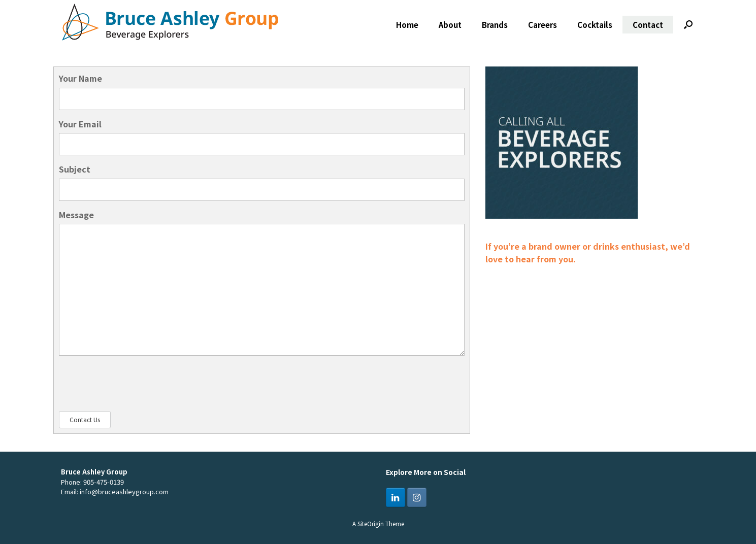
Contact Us (85, 419)
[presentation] (136, 383)
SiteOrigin (371, 524)
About (450, 25)
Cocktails (595, 25)
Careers (543, 25)
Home (407, 25)
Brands (495, 25)
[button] (688, 24)
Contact (648, 25)
